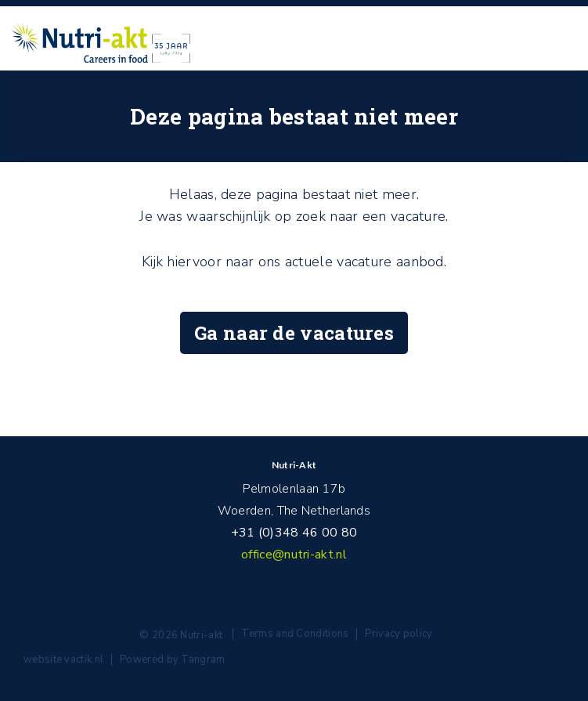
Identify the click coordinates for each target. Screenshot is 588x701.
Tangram (203, 659)
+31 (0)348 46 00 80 (294, 533)
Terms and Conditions (295, 634)
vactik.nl (84, 659)
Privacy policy (399, 634)
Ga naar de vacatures (294, 333)
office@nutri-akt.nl (294, 555)
